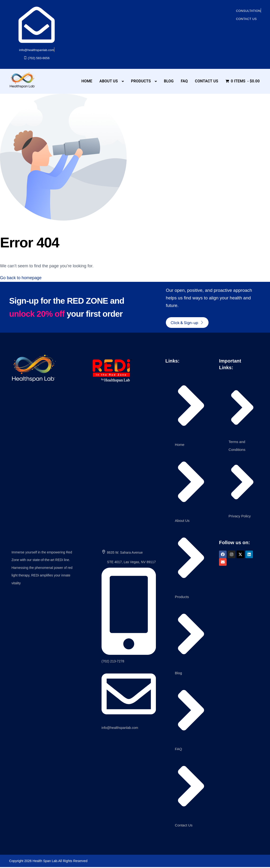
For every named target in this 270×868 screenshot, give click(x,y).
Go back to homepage (21, 278)
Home (87, 81)
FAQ (184, 81)
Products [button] (141, 81)
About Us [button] (109, 81)
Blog (169, 81)
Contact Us (206, 81)
